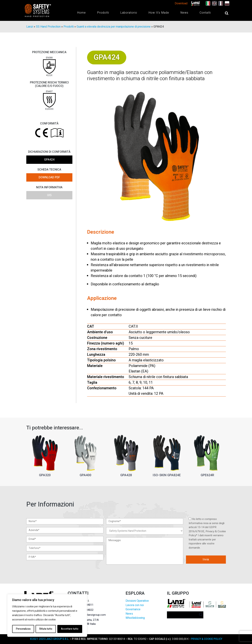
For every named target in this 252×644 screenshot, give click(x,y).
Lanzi (30, 27)
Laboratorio (129, 13)
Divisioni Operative (137, 601)
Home (81, 13)
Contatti (205, 13)
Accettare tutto (70, 629)
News (184, 13)
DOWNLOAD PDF (49, 177)
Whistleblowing (135, 618)
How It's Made (159, 13)
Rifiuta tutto (46, 629)
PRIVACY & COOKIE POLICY (206, 639)
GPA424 (49, 160)
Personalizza (23, 629)
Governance (133, 609)
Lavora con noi (135, 605)
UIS (49, 195)
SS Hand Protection (48, 27)
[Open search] (223, 13)
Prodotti (103, 13)
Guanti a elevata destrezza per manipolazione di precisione (114, 27)
